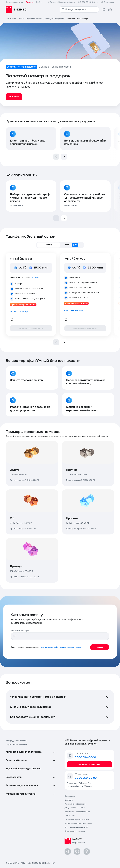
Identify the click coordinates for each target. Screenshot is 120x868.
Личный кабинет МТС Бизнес (80, 786)
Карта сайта (70, 816)
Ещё (40, 2)
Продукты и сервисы (55, 19)
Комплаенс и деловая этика (77, 820)
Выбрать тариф (17, 206)
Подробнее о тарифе (19, 312)
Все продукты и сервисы (16, 741)
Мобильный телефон (20, 631)
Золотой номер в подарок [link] (78, 19)
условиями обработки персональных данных (61, 647)
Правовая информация (75, 831)
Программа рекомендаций (76, 827)
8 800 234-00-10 (88, 2)
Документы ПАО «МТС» (75, 808)
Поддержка (72, 783)
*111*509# (35, 277)
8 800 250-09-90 (86, 778)
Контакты (69, 800)
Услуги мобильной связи (16, 745)
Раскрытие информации (75, 804)
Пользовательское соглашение (78, 824)
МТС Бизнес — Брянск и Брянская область (24, 19)
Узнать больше (71, 206)
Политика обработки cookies (77, 812)
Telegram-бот (85, 783)
